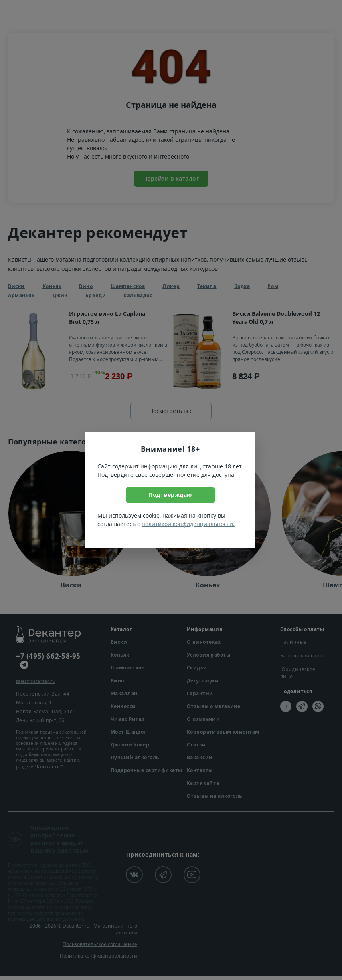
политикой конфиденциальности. (188, 524)
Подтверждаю (170, 495)
